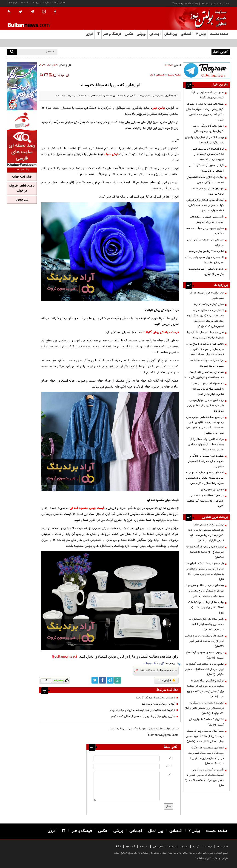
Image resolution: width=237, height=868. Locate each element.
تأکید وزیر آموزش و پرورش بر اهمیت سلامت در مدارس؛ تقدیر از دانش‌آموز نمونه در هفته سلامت (204, 778)
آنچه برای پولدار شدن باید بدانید (159, 704)
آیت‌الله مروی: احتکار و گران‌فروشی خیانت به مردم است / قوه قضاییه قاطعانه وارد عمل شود (205, 205)
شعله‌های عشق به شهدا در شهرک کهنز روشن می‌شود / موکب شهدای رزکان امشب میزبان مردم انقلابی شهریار (205, 112)
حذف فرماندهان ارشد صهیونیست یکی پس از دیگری (206, 272)
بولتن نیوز (158, 108)
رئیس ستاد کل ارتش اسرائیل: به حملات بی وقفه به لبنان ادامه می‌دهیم (206, 624)
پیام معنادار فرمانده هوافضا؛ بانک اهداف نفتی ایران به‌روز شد (206, 608)
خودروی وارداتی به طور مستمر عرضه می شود (207, 191)
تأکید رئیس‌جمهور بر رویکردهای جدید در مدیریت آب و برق (207, 219)
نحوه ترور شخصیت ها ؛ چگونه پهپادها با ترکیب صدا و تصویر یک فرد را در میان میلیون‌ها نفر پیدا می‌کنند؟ (206, 756)
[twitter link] (95, 680)
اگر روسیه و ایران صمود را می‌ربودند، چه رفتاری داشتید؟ (204, 260)
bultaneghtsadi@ (64, 657)
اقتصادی (160, 75)
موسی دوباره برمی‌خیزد (212, 489)
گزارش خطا (167, 680)
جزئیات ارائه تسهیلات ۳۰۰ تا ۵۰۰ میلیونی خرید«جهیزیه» (207, 363)
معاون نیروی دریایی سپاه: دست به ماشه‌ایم (205, 231)
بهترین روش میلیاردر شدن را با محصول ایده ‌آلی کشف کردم (143, 716)
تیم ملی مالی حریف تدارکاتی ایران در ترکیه (205, 242)
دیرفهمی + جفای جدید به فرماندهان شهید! (205, 655)
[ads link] (207, 70)
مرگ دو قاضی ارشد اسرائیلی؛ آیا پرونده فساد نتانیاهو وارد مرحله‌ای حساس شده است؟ (206, 444)
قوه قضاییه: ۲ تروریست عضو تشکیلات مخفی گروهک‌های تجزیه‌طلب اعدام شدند (208, 154)
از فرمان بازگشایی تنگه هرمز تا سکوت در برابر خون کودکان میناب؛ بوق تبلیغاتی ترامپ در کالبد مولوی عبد (205, 689)
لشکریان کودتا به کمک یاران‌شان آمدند (206, 722)
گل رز (161, 663)
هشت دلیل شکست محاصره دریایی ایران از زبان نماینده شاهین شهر (204, 641)
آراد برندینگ (150, 663)
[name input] (127, 758)
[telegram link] (110, 680)
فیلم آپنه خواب (22, 177)
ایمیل (169, 766)
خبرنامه (24, 3)
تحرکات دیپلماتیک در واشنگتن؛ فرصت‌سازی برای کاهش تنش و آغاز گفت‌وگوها (204, 708)
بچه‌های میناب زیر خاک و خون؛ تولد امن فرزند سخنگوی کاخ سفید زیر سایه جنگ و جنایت (204, 591)
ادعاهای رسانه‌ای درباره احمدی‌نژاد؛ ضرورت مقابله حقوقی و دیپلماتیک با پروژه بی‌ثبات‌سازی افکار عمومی (205, 478)
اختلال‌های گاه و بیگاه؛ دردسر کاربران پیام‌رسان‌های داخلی (208, 129)
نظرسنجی (158, 847)
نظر (170, 774)
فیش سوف (111, 154)
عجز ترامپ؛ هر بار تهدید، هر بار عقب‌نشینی (207, 295)
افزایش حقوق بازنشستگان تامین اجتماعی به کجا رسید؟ (206, 168)
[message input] (127, 786)
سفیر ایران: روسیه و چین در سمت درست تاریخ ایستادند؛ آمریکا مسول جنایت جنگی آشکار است (205, 736)
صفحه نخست (219, 34)
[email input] (127, 766)
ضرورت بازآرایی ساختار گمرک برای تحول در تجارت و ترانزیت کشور (175, 52)
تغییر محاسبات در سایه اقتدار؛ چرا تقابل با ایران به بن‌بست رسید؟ (205, 335)
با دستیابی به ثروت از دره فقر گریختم (156, 698)
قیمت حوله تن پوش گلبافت (161, 332)
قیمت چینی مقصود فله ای (87, 508)
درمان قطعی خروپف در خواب (22, 188)
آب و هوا (13, 3)
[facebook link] (103, 680)
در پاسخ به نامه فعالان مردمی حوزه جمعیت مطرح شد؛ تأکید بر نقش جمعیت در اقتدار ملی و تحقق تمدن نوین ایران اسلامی (205, 425)
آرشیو (196, 847)
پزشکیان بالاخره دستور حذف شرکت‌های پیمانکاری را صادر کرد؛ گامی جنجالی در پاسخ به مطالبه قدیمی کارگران (206, 533)
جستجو (184, 847)
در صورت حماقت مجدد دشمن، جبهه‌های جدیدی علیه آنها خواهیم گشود (205, 501)
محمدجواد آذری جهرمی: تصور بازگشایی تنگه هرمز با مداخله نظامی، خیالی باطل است (207, 389)
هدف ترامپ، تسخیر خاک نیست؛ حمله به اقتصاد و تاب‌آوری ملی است (204, 375)
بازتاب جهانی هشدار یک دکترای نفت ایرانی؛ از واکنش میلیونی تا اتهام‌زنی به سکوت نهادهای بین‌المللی (204, 571)
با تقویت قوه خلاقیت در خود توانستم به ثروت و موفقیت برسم (143, 710)
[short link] (158, 671)
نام (171, 758)
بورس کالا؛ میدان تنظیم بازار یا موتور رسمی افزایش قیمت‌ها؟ (204, 140)
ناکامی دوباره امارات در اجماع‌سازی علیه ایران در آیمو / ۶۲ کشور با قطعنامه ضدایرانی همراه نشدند (205, 349)
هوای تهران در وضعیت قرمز (209, 304)
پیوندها (35, 3)
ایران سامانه (203, 859)
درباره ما (47, 3)
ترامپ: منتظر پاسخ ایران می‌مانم (206, 251)
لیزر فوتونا (22, 200)
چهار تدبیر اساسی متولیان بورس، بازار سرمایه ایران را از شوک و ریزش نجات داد (205, 406)
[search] (12, 52)
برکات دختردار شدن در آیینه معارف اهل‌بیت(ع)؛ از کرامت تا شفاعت (205, 552)
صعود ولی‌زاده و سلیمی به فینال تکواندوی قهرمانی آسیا (207, 95)
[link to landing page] (207, 18)
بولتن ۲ (201, 34)
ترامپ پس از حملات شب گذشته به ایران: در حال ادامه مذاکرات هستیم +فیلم (204, 669)
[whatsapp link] (118, 680)
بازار (151, 75)
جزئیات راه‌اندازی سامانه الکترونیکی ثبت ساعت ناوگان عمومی (205, 180)
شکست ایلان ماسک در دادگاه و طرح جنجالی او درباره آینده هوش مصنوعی (206, 461)
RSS (118, 847)
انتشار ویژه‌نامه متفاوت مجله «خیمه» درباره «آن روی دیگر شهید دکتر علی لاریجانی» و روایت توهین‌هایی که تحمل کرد (205, 318)
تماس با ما (59, 3)
